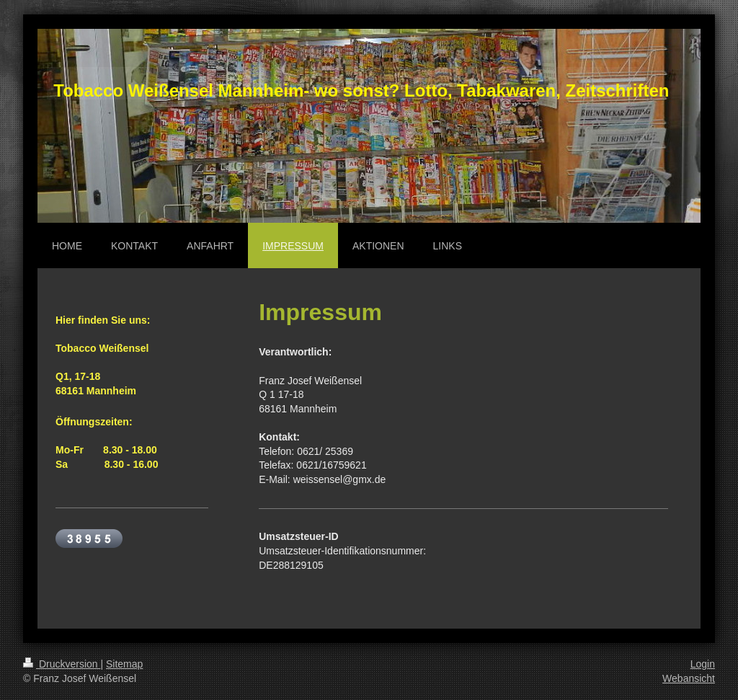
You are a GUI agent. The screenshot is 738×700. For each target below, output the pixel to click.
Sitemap (124, 664)
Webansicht (689, 678)
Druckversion (62, 664)
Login (703, 664)
